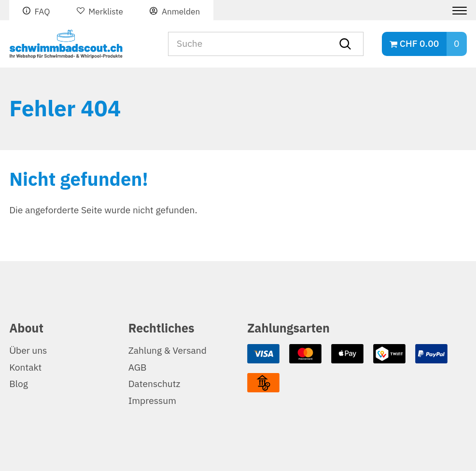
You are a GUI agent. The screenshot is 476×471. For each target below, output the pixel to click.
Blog (19, 384)
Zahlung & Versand (168, 351)
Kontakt (25, 367)
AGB (138, 367)
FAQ (42, 12)
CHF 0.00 (419, 44)
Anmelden (181, 12)
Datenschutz (154, 384)
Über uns (28, 351)
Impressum (152, 401)
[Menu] (456, 11)
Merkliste (106, 12)
